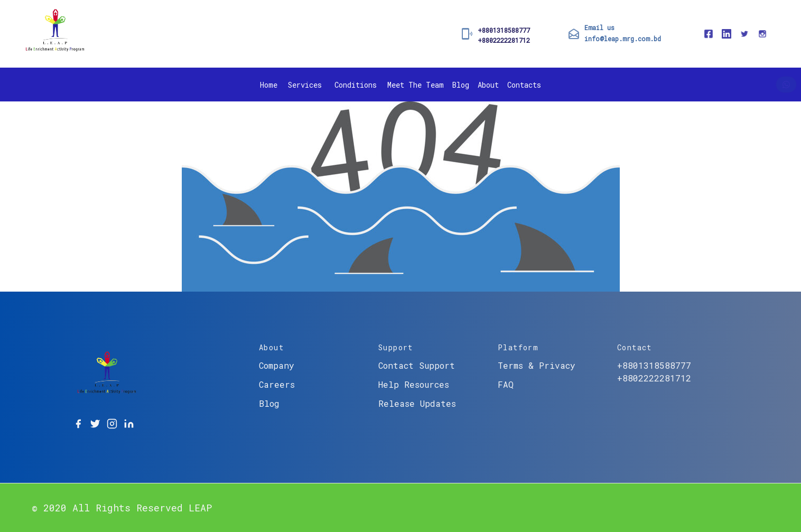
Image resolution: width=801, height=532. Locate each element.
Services (305, 85)
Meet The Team (416, 85)
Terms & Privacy (537, 365)
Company (277, 365)
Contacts (524, 85)
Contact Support (417, 365)
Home (269, 85)
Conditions (356, 85)
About (488, 85)
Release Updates (417, 403)
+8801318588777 (504, 30)
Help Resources (414, 384)
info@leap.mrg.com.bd (623, 39)
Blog (461, 85)
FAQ (506, 384)
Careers (277, 384)
